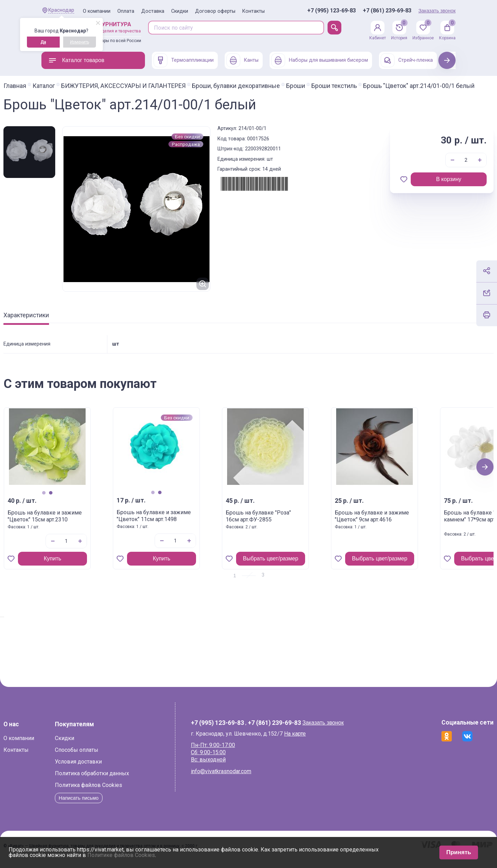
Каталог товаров (76, 60)
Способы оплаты (115, 756)
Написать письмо (119, 804)
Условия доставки (116, 768)
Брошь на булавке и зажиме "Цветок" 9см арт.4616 (410, 522)
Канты (242, 60)
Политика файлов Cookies (126, 791)
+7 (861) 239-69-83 (387, 11)
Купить (91, 565)
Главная (53, 86)
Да (43, 42)
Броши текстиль (372, 86)
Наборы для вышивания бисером (320, 60)
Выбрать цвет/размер (309, 565)
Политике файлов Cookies (121, 855)
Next (447, 60)
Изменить (80, 42)
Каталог (82, 86)
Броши (334, 86)
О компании (97, 11)
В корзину (411, 185)
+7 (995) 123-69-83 (332, 11)
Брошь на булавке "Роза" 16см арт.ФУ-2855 (296, 522)
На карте (306, 740)
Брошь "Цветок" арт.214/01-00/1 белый (97, 92)
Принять (459, 852)
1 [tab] (82, 499)
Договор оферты (215, 11)
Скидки (180, 11)
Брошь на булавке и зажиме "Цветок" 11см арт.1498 (192, 522)
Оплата (126, 11)
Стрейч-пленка (407, 60)
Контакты (254, 11)
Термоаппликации (184, 60)
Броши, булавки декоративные (274, 86)
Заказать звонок (437, 11)
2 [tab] (89, 499)
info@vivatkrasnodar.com (232, 777)
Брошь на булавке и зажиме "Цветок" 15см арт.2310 (83, 522)
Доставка (153, 11)
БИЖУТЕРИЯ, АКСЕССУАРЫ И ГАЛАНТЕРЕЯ (161, 86)
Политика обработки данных (130, 780)
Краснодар (61, 10)
